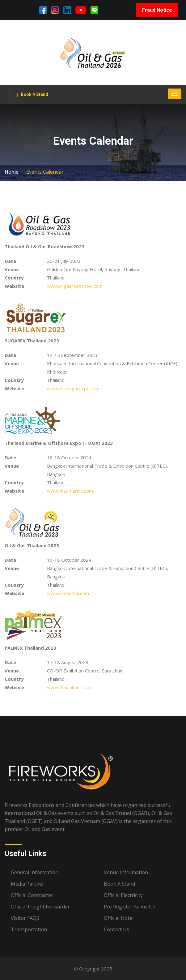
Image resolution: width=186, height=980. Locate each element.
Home (12, 172)
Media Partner (27, 884)
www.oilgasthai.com (68, 593)
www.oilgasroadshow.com (75, 286)
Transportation (29, 929)
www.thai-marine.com (70, 491)
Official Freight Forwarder (40, 907)
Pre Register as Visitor (130, 907)
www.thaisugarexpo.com (73, 388)
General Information (35, 872)
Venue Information (126, 872)
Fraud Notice (157, 10)
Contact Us (116, 929)
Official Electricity (123, 895)
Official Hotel (119, 918)
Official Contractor (32, 895)
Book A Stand (32, 95)
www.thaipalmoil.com (69, 687)
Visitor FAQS (25, 918)
